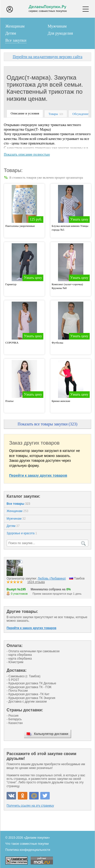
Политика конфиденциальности (28, 850)
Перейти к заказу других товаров (38, 475)
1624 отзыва (36, 582)
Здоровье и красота (22, 533)
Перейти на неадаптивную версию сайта (48, 57)
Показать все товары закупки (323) (48, 424)
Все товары (18, 504)
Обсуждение (81, 114)
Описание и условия (25, 113)
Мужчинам (57, 26)
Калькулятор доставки (51, 734)
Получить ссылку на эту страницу (30, 806)
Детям (11, 33)
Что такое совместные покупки (27, 844)
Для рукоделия (60, 33)
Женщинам (15, 26)
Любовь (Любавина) (52, 578)
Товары (53, 114)
